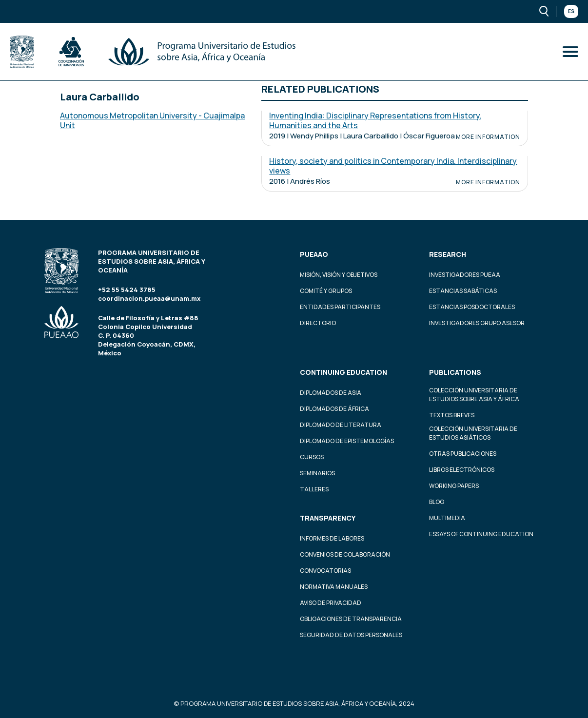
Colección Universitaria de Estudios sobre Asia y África (474, 395)
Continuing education (343, 372)
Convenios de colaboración (345, 554)
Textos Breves (452, 415)
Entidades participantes (340, 307)
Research (448, 254)
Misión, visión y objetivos (339, 275)
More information (488, 137)
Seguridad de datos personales (351, 635)
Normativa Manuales (334, 587)
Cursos (312, 457)
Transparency (328, 518)
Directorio (318, 323)
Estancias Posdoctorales (472, 307)
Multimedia (447, 518)
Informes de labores (332, 538)
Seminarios (317, 473)
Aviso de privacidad (331, 603)
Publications (455, 372)
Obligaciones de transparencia (351, 619)
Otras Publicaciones (463, 454)
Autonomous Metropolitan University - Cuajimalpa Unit (152, 120)
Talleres (314, 489)
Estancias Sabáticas (463, 291)
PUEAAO (314, 254)
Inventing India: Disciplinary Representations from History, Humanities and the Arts (375, 120)
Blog (437, 502)
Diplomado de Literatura (341, 425)
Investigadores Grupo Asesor (477, 323)
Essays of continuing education (481, 534)
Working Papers (454, 486)
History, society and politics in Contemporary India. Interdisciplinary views (393, 166)
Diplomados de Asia (331, 393)
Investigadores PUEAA (465, 275)
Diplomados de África (334, 409)
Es (571, 11)
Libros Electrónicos (462, 470)
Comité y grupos (326, 291)
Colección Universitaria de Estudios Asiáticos (473, 433)
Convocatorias (325, 571)
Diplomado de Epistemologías (347, 441)
